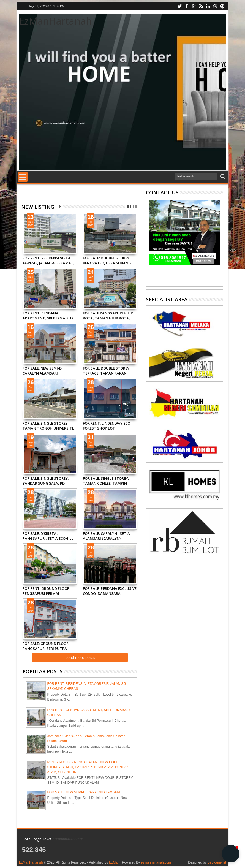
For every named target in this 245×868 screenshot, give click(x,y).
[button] (231, 854)
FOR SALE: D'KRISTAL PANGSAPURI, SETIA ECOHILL (48, 536)
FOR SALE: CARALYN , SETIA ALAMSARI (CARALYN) (106, 536)
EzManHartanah (31, 862)
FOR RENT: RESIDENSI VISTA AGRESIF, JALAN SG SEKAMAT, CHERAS (49, 261)
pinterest (222, 6)
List (136, 207)
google (194, 6)
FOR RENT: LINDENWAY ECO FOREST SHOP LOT (107, 426)
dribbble (215, 6)
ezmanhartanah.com (156, 862)
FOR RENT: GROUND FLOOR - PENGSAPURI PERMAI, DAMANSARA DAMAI (47, 591)
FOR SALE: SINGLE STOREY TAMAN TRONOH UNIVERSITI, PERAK (48, 426)
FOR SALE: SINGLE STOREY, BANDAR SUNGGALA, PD (46, 481)
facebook (187, 6)
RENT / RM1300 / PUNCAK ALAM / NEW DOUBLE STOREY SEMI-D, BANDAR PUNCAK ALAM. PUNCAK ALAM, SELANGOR (88, 767)
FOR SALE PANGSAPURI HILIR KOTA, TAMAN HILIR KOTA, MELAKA (108, 316)
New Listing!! (39, 207)
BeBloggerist (217, 862)
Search (222, 177)
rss (201, 6)
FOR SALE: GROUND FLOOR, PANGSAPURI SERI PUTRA (46, 646)
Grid (129, 207)
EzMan (114, 862)
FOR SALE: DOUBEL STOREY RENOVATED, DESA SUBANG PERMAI (107, 261)
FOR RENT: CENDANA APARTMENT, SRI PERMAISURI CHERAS (49, 316)
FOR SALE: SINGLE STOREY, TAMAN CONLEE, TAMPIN (106, 481)
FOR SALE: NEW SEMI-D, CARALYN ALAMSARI (43, 371)
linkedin (208, 6)
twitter (179, 6)
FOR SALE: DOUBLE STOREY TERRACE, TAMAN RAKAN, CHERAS (106, 371)
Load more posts (80, 658)
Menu (23, 177)
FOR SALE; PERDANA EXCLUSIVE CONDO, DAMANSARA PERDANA (110, 591)
